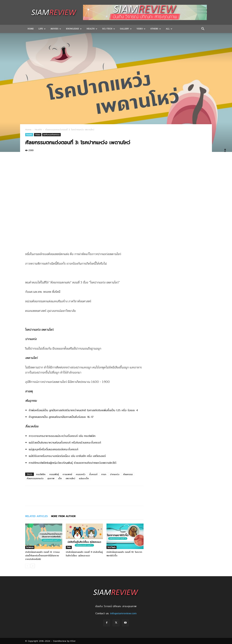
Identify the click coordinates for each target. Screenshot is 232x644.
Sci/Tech (111, 547)
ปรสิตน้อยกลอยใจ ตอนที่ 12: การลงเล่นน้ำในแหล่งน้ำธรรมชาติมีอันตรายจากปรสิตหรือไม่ (42, 555)
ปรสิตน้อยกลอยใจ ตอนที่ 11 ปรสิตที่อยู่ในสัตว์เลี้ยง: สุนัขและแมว (84, 554)
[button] (203, 29)
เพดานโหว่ (70, 478)
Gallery (126, 29)
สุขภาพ (51, 478)
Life (42, 29)
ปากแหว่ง (115, 474)
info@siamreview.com (123, 613)
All (169, 29)
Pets (69, 547)
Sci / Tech (109, 29)
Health (92, 29)
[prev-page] (27, 566)
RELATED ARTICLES (36, 516)
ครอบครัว (81, 474)
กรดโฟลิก (41, 474)
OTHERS (156, 29)
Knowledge (74, 29)
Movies (56, 29)
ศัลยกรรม (128, 474)
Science (30, 547)
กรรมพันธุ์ (54, 474)
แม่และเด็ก (84, 478)
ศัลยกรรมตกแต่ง (35, 478)
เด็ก (60, 478)
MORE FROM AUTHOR (63, 516)
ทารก (104, 474)
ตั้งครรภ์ (93, 474)
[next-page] (33, 566)
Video (141, 29)
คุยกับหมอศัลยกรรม (51, 134)
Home (31, 29)
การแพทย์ (67, 474)
